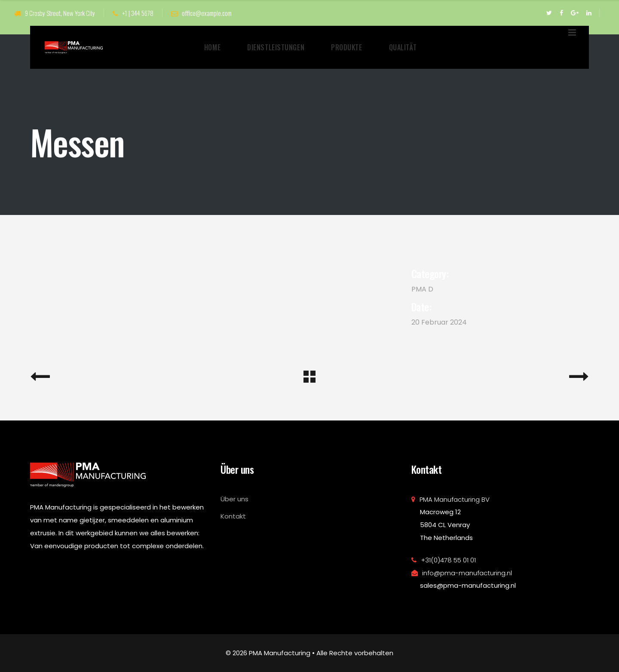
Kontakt (233, 516)
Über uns (234, 499)
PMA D (422, 289)
